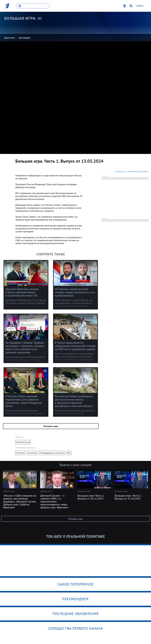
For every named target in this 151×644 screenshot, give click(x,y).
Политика (20, 453)
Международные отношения (52, 453)
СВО (69, 453)
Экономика (32, 453)
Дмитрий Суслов (23, 442)
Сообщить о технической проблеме (132, 171)
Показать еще (51, 426)
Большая (20, 18)
